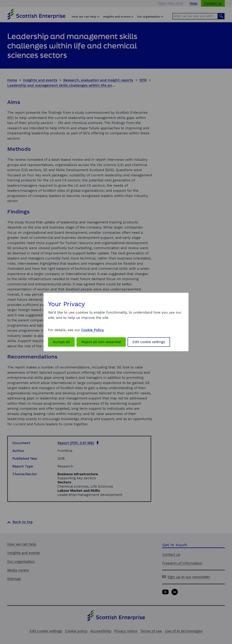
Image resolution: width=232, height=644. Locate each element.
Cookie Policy (92, 330)
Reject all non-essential (101, 342)
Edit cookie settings (149, 342)
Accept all (61, 342)
